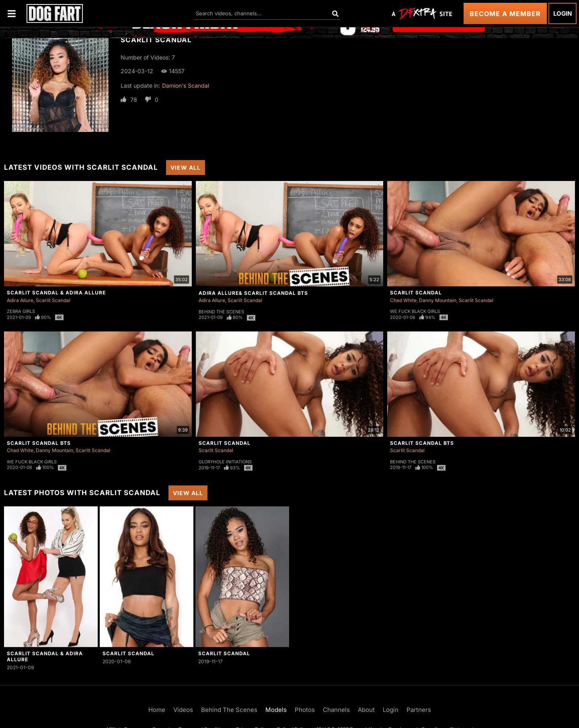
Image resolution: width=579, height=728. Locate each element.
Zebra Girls (21, 311)
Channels (336, 710)
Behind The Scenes (221, 312)
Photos (305, 710)
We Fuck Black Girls (415, 311)
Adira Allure (20, 300)
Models (276, 710)
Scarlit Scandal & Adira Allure (56, 293)
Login (563, 13)
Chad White (403, 300)
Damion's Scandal (186, 85)
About (366, 710)
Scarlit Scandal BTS (39, 443)
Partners (419, 710)
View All (186, 168)
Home (157, 710)
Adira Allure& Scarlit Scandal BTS (253, 293)
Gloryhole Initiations (225, 462)
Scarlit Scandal (53, 300)
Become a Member (505, 14)
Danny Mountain (438, 300)
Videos (183, 710)
